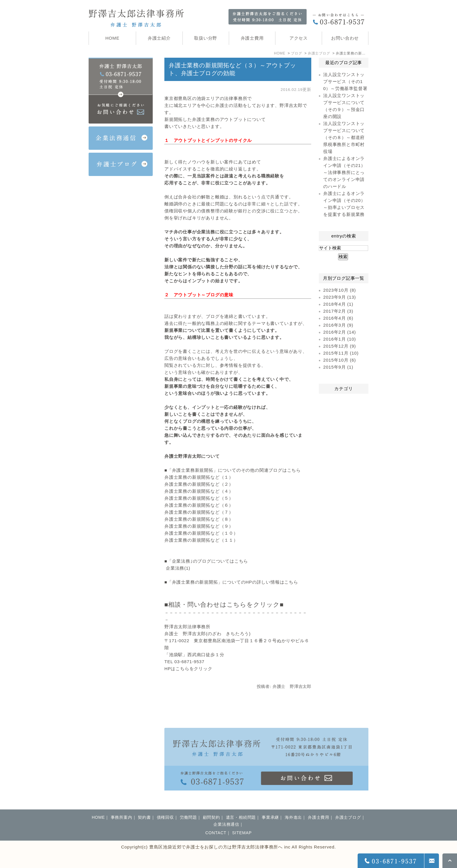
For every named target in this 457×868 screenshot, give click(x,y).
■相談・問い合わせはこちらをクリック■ (224, 604)
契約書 (144, 817)
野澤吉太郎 (291, 105)
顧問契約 (211, 817)
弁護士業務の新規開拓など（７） (199, 512)
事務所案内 (122, 817)
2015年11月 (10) (341, 353)
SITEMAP (242, 833)
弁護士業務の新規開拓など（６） (199, 505)
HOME (280, 53)
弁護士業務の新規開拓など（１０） (201, 533)
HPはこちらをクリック (188, 669)
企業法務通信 (226, 824)
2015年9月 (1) (338, 367)
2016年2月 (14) (340, 332)
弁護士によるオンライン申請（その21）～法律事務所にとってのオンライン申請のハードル (344, 172)
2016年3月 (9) (338, 325)
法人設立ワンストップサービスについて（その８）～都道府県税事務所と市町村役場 (344, 137)
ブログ (296, 53)
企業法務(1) (178, 568)
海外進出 (293, 817)
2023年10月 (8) (340, 290)
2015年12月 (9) (340, 346)
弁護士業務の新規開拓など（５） (199, 498)
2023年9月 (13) (340, 297)
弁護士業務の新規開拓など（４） (199, 491)
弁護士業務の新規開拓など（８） (199, 519)
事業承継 (270, 817)
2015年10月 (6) (340, 360)
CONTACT (216, 833)
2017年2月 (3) (338, 311)
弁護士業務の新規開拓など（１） (199, 477)
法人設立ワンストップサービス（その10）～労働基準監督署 (345, 81)
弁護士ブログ (319, 53)
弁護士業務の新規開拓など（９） (199, 526)
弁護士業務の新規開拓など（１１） (201, 540)
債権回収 (165, 817)
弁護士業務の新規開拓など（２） (199, 484)
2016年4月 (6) (338, 318)
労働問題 (188, 817)
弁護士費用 (319, 817)
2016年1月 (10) (340, 339)
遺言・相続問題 (241, 817)
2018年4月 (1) (338, 304)
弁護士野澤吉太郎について (192, 456)
